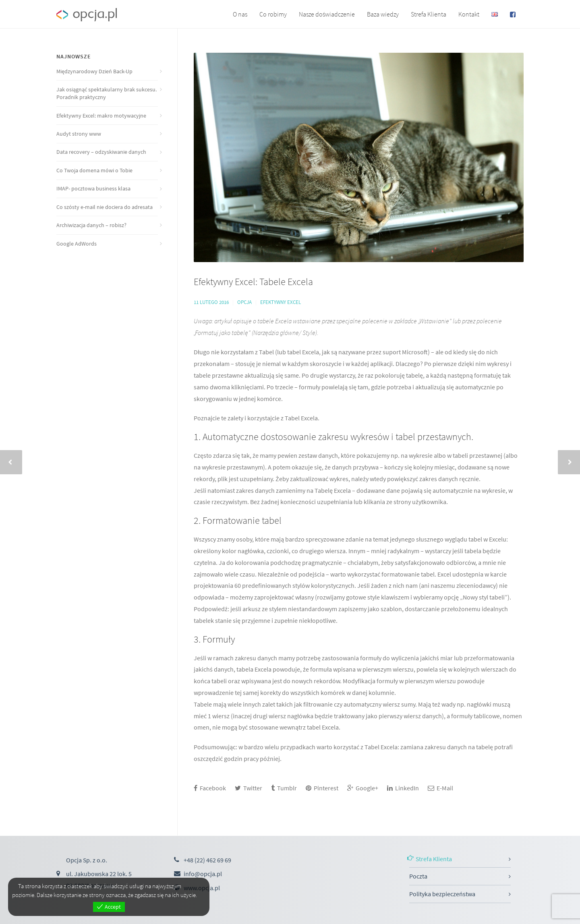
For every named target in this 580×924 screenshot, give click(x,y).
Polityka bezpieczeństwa (442, 894)
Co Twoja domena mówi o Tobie (94, 170)
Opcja (244, 302)
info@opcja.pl (203, 874)
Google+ (363, 788)
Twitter (249, 788)
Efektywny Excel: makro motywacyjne (101, 116)
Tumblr (284, 788)
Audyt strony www (79, 134)
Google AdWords (77, 244)
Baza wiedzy (383, 14)
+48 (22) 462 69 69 (207, 860)
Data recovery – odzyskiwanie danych (101, 152)
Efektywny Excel (281, 302)
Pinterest (322, 788)
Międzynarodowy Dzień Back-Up (94, 71)
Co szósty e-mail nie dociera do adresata (105, 207)
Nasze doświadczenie (327, 14)
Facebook (210, 788)
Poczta (418, 876)
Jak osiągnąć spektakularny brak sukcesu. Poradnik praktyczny (107, 93)
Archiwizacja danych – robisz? (91, 225)
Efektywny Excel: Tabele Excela (253, 282)
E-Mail (440, 788)
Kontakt (469, 14)
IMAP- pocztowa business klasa (93, 188)
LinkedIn (403, 788)
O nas (240, 14)
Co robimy (273, 14)
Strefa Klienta (429, 14)
